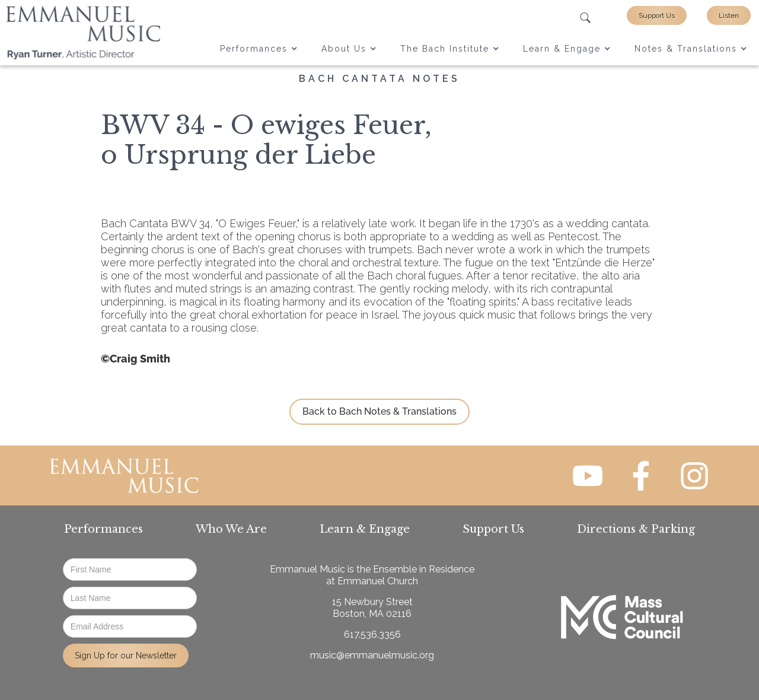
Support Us (657, 15)
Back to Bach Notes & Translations (379, 411)
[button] (259, 49)
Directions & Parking (636, 529)
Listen (729, 15)
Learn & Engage (365, 529)
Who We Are (231, 529)
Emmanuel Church (378, 581)
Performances (103, 529)
